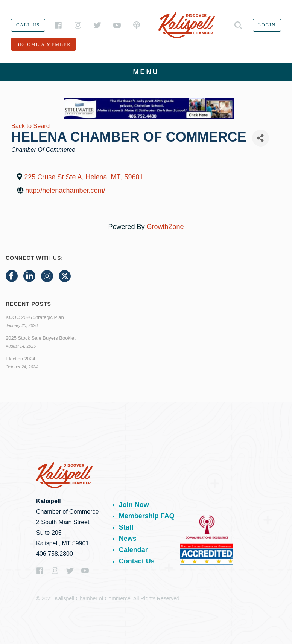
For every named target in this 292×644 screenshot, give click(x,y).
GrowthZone (165, 227)
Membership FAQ (147, 516)
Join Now (134, 505)
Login (267, 25)
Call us (28, 25)
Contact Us (137, 561)
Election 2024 (21, 359)
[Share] (261, 138)
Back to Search (32, 126)
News (128, 539)
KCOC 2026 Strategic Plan (35, 317)
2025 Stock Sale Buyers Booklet (41, 338)
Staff (126, 527)
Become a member (43, 44)
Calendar (133, 550)
